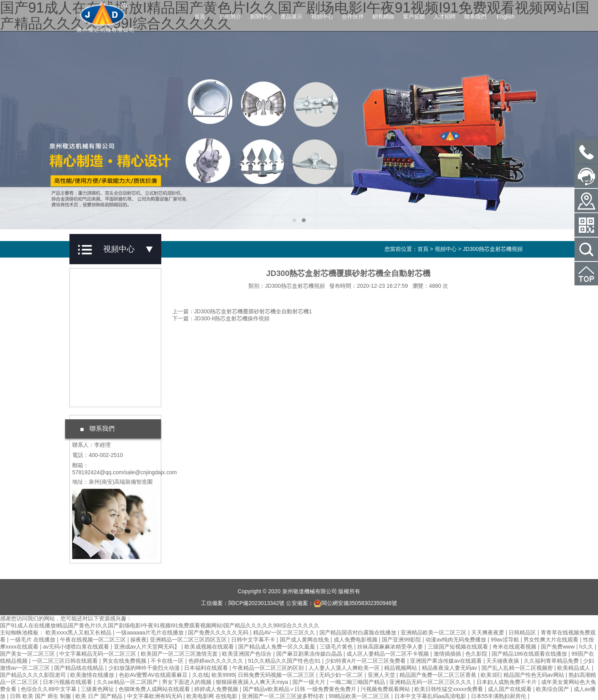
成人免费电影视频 (356, 640)
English (506, 16)
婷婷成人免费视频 (217, 689)
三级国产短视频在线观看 (459, 647)
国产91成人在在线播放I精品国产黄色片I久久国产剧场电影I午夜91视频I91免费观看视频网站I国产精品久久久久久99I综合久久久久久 (160, 625)
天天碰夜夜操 (503, 661)
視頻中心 (322, 16)
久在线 (201, 675)
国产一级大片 (310, 682)
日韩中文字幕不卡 (254, 640)
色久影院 (477, 654)
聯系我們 (475, 16)
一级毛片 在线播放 (33, 640)
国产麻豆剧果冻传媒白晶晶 (310, 654)
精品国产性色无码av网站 (535, 675)
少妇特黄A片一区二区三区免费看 (366, 661)
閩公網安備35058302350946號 (355, 603)
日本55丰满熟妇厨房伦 (499, 696)
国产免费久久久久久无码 (219, 632)
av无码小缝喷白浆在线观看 (77, 647)
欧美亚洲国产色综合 (248, 654)
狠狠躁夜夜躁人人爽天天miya (253, 682)
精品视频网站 (401, 668)
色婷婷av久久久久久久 (217, 661)
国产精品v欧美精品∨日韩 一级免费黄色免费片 (300, 689)
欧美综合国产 (553, 689)
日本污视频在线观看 (68, 682)
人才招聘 (445, 16)
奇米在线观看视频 (515, 647)
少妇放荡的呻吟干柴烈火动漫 (145, 668)
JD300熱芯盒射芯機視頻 (493, 249)
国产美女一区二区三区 (28, 654)
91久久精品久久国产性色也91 (285, 661)
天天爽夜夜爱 (489, 632)
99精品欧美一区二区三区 (360, 696)
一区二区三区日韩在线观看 (66, 661)
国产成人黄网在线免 (305, 640)
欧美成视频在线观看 (210, 647)
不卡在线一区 (168, 661)
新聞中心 (261, 16)
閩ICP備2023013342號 (256, 603)
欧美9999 (223, 675)
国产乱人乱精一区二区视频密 (518, 668)
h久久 (587, 647)
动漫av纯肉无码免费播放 (457, 640)
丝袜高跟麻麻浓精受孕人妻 (391, 647)
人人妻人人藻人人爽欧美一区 (345, 668)
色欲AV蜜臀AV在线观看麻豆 (154, 675)
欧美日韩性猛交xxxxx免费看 (449, 689)
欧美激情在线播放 (93, 675)
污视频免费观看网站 (386, 689)
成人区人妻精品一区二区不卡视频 (388, 654)
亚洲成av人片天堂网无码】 (148, 647)
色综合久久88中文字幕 (49, 689)
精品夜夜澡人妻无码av (450, 668)
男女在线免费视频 (125, 661)
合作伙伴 (353, 16)
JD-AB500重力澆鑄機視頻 (112, 305)
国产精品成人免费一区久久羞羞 (277, 647)
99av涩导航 (506, 640)
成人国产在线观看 (510, 689)
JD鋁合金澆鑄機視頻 (105, 283)
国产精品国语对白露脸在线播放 (359, 632)
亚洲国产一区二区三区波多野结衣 (284, 696)
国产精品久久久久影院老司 (34, 675)
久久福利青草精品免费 (552, 661)
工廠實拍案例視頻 (102, 395)
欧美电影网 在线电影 (213, 696)
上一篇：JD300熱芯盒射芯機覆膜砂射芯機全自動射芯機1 (242, 311)
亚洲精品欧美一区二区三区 (434, 632)
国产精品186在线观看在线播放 (530, 654)
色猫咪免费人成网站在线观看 (155, 689)
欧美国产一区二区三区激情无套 (180, 654)
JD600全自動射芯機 (104, 350)
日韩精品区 (523, 632)
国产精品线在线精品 (80, 668)
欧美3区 (490, 675)
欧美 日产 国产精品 (100, 696)
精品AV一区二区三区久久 (285, 632)
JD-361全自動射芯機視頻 (111, 327)
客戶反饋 (414, 16)
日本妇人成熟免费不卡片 (507, 682)
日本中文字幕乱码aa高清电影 (431, 696)
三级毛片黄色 (337, 647)
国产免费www (558, 647)
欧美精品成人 (574, 668)
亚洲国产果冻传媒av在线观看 (447, 661)
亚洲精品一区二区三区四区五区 (189, 640)
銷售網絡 (383, 16)
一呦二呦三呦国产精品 (358, 682)
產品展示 (292, 16)
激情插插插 (448, 654)
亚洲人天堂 (382, 675)
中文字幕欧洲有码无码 (155, 696)
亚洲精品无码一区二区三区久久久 (431, 682)
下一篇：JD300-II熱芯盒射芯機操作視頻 (221, 318)
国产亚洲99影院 (402, 640)
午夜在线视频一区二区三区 (94, 640)
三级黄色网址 (98, 689)
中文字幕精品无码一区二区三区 (98, 654)
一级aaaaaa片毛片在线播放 (150, 632)
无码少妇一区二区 (342, 675)
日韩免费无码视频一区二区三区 (277, 675)
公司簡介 (230, 16)
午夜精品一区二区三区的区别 (269, 668)
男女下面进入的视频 (188, 682)
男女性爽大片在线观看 (552, 640)
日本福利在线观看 (207, 668)
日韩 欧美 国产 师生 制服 (41, 696)
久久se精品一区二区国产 (128, 682)
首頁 (200, 16)
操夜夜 (139, 640)
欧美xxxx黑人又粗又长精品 (79, 632)
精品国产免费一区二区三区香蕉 (439, 675)
